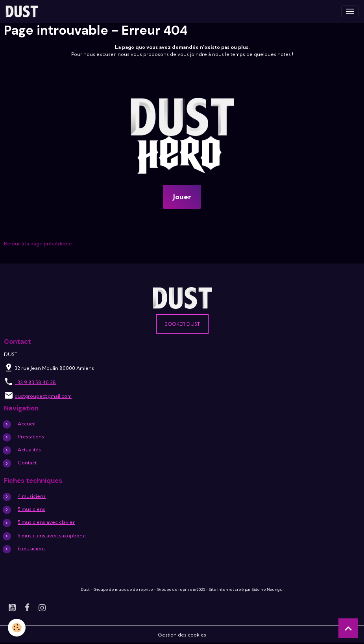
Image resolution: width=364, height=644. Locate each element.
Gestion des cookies (182, 635)
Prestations (31, 437)
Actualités (29, 450)
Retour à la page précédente (38, 244)
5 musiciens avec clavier (46, 522)
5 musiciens (31, 509)
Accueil (27, 424)
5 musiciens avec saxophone (52, 535)
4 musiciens (32, 496)
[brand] (23, 11)
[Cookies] (17, 628)
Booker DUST (182, 324)
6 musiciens (32, 548)
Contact (27, 463)
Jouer (182, 197)
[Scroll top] (348, 628)
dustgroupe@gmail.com (43, 396)
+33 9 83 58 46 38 (35, 382)
